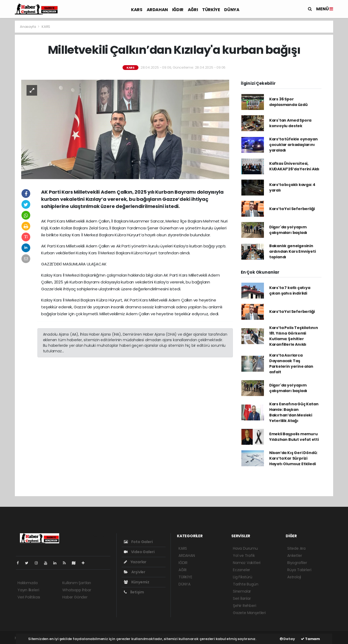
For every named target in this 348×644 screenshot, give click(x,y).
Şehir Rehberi (245, 606)
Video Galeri (139, 552)
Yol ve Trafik (244, 556)
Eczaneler (242, 570)
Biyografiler (297, 563)
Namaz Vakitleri (247, 563)
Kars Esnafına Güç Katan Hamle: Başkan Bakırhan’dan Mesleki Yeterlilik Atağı (294, 412)
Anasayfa (28, 27)
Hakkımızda (28, 583)
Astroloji (294, 577)
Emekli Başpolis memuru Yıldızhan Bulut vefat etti (294, 437)
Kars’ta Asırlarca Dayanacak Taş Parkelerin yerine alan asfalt (291, 364)
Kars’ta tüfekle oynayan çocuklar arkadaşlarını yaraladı (293, 145)
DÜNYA (232, 10)
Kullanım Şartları (77, 583)
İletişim (134, 592)
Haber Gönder (75, 597)
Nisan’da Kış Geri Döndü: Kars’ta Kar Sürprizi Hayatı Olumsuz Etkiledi (293, 458)
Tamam (310, 639)
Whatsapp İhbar (77, 590)
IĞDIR (178, 10)
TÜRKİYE (211, 10)
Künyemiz (137, 582)
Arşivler (135, 572)
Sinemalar (242, 591)
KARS (137, 10)
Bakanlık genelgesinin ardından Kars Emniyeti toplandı (293, 251)
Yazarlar (135, 562)
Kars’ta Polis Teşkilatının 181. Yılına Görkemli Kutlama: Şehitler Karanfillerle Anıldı (294, 336)
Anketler (295, 556)
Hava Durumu (245, 548)
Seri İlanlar (242, 598)
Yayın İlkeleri (28, 590)
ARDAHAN (157, 10)
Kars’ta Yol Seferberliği (292, 209)
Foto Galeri (138, 542)
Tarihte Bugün (246, 584)
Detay (287, 639)
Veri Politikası (29, 597)
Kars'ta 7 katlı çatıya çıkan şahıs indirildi (290, 290)
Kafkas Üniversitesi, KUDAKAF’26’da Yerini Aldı (294, 166)
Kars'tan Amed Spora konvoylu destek (290, 123)
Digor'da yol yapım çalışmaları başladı (288, 230)
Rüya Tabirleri (299, 570)
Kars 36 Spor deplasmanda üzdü (288, 102)
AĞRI (193, 10)
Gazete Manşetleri (249, 613)
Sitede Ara (296, 548)
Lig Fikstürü (243, 577)
